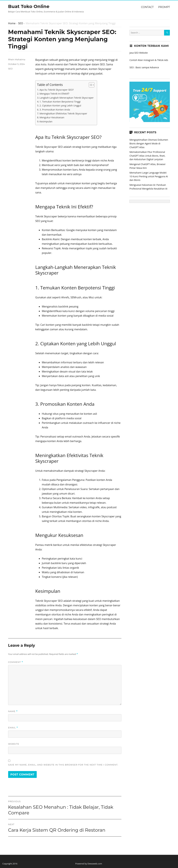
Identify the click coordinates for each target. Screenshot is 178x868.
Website (14, 744)
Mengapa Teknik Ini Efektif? (54, 94)
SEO (21, 23)
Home (12, 23)
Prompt (164, 7)
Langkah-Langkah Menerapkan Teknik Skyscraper (67, 98)
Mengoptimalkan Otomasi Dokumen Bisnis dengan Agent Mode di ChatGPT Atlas (149, 143)
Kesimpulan (46, 121)
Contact (147, 7)
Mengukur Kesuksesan (52, 117)
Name (13, 711)
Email (13, 728)
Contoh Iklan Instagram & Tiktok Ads (149, 60)
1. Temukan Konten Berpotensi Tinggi (60, 102)
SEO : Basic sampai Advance (144, 67)
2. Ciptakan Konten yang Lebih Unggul (60, 106)
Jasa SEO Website (139, 53)
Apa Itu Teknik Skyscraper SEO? (57, 90)
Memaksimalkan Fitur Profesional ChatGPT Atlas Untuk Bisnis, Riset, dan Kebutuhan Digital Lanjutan (147, 156)
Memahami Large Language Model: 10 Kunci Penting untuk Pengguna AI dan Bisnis (149, 176)
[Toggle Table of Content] (90, 85)
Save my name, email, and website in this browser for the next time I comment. (63, 765)
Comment (16, 662)
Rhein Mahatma (17, 59)
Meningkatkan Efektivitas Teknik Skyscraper (63, 113)
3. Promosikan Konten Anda (55, 110)
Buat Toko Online (29, 6)
